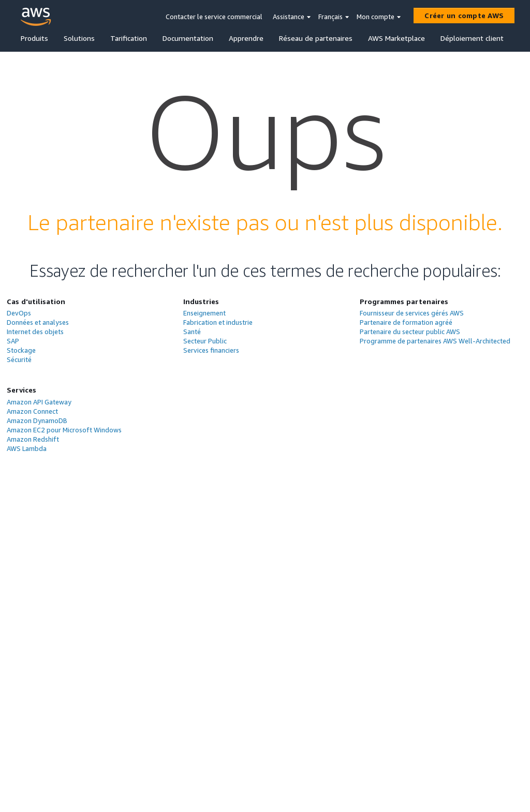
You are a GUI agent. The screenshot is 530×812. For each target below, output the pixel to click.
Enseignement (204, 313)
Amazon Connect (32, 411)
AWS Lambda (27, 448)
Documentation (188, 38)
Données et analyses (38, 322)
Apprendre (246, 38)
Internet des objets (35, 332)
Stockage (21, 350)
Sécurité (19, 359)
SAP (13, 341)
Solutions (79, 38)
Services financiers (211, 350)
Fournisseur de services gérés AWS (412, 313)
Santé (192, 332)
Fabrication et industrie (218, 322)
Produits (34, 38)
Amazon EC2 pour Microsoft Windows (64, 430)
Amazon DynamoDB (37, 420)
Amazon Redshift (33, 439)
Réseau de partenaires (316, 38)
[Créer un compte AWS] (464, 16)
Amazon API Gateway (39, 402)
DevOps (19, 313)
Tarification (129, 38)
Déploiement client (472, 38)
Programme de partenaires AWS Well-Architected (435, 341)
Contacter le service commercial (214, 17)
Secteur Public (205, 341)
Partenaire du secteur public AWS (410, 332)
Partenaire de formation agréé (406, 322)
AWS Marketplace (396, 38)
